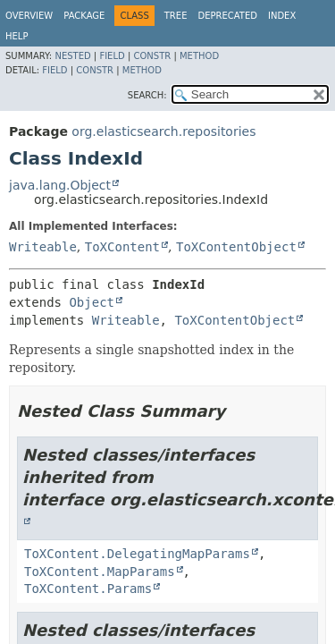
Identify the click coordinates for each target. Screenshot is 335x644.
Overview (29, 16)
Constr (152, 56)
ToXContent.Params (88, 589)
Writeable (43, 247)
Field (112, 56)
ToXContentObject (236, 247)
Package (84, 16)
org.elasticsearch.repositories (163, 131)
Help (17, 36)
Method (199, 56)
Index (282, 16)
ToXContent (122, 247)
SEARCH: (147, 95)
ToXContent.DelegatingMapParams (137, 554)
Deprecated (227, 16)
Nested (72, 56)
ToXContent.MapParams (100, 572)
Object (92, 302)
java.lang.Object (60, 185)
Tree (176, 16)
